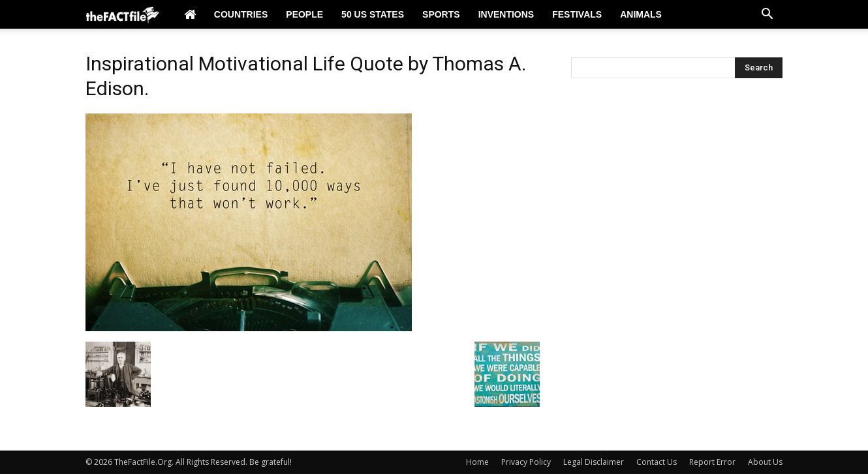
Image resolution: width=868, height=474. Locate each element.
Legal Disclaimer (594, 462)
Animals (641, 14)
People (304, 14)
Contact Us (657, 462)
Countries (241, 14)
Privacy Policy (526, 462)
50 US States (373, 14)
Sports (441, 14)
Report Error (712, 462)
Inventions (506, 14)
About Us (765, 462)
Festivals (577, 14)
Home (477, 462)
